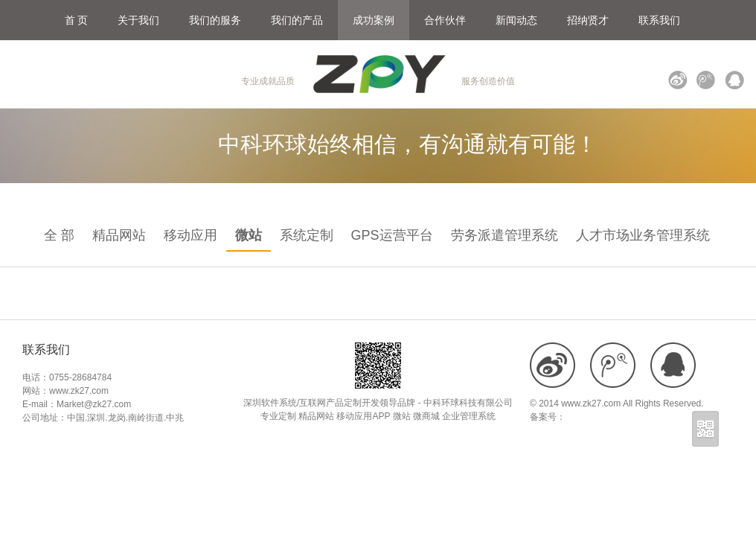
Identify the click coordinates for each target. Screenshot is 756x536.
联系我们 (659, 20)
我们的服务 (215, 20)
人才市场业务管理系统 (643, 235)
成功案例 (374, 20)
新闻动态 (516, 20)
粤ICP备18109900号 (606, 417)
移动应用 (190, 235)
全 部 (59, 235)
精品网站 (119, 235)
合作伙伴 (445, 20)
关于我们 (138, 20)
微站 (249, 235)
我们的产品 (297, 20)
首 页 (77, 20)
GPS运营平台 (392, 235)
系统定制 (307, 235)
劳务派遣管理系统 (504, 235)
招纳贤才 (588, 20)
